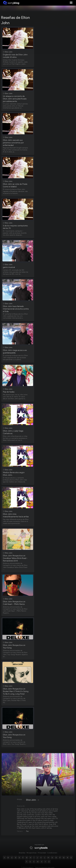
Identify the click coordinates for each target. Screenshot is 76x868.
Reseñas (22, 854)
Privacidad (42, 854)
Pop (27, 831)
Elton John (31, 800)
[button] (71, 3)
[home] (11, 3)
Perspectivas (32, 854)
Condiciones (52, 854)
